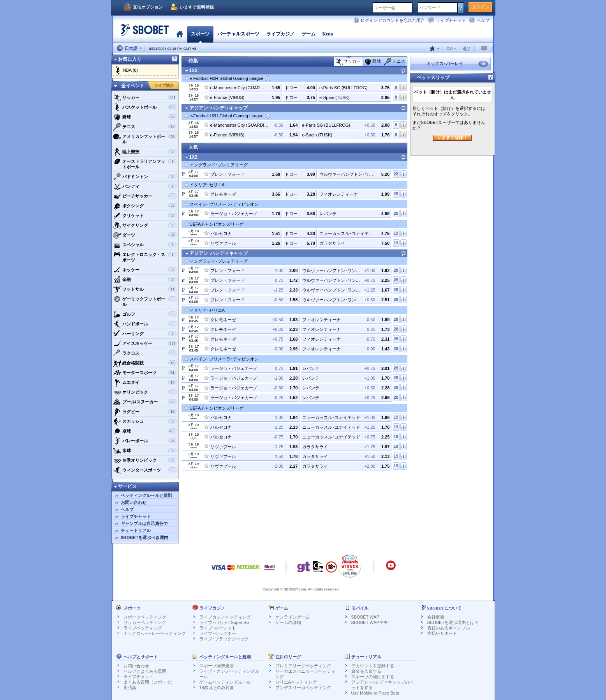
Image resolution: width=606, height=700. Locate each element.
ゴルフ (145, 314)
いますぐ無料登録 (197, 7)
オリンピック (145, 392)
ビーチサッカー (145, 196)
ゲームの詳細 (288, 622)
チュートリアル (136, 530)
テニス (145, 127)
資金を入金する (366, 671)
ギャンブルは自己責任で (144, 523)
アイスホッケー (145, 343)
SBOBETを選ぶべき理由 (145, 537)
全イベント (133, 86)
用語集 (130, 688)
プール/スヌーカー (145, 402)
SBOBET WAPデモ (370, 622)
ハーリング (145, 334)
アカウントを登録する (373, 666)
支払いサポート (442, 633)
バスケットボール (145, 107)
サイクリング (145, 225)
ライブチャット (451, 20)
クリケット (145, 216)
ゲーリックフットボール (145, 301)
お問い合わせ (134, 502)
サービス (127, 486)
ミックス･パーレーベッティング (155, 633)
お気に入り (130, 59)
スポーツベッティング (145, 617)
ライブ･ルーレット (218, 628)
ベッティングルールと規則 (146, 495)
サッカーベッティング (145, 622)
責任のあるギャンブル (449, 628)
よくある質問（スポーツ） (149, 682)
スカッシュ (145, 421)
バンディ (145, 186)
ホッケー (145, 270)
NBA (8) (131, 70)
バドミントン (145, 177)
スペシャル (145, 245)
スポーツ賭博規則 (217, 666)
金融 (145, 279)
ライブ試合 (164, 86)
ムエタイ (145, 382)
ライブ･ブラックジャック (224, 639)
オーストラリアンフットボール (145, 163)
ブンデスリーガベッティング (303, 688)
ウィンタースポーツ (145, 470)
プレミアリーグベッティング (303, 666)
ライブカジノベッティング (225, 617)
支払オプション (148, 7)
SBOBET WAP (365, 617)
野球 (145, 117)
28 (396, 174)
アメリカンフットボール (145, 138)
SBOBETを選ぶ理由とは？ (453, 622)
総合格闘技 (145, 363)
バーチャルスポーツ (238, 34)
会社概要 (436, 617)
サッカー (145, 97)
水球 (145, 451)
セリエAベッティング (296, 682)
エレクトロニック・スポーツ (145, 256)
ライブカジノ (280, 34)
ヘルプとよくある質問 (145, 671)
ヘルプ (483, 20)
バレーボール (145, 441)
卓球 (145, 431)
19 (396, 233)
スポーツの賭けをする (373, 677)
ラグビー (145, 412)
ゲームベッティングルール (225, 682)
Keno (328, 34)
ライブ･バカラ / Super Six (225, 622)
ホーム (180, 34)
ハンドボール (145, 324)
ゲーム (308, 34)
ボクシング (145, 206)
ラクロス (145, 353)
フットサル (145, 289)
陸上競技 (145, 152)
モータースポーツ (145, 373)
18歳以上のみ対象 (217, 688)
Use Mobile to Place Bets (375, 693)
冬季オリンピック (145, 460)
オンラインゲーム (292, 617)
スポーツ (200, 34)
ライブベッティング (143, 628)
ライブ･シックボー (218, 633)
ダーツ (145, 235)
